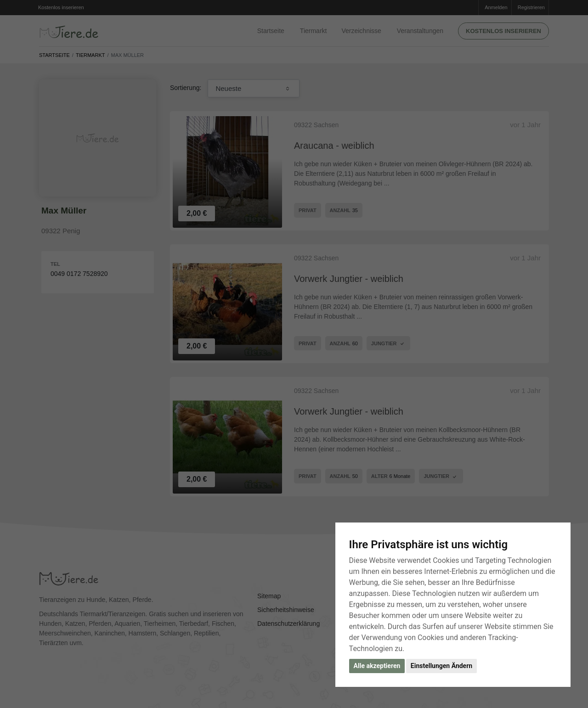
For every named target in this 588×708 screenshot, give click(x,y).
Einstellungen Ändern (441, 666)
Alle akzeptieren (377, 666)
